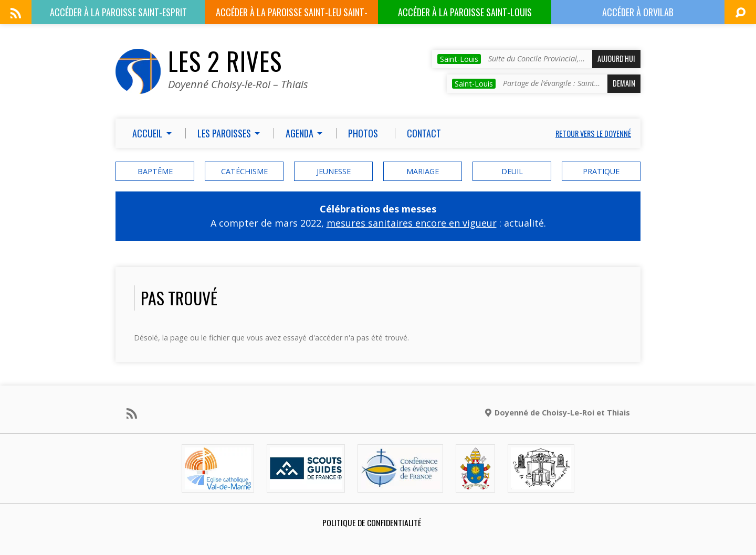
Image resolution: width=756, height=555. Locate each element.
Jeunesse (334, 171)
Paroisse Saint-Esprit (118, 12)
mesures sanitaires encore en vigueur (412, 223)
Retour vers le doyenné (593, 134)
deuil (512, 171)
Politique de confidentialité (372, 522)
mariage (423, 171)
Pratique (601, 171)
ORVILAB (638, 12)
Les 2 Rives (225, 61)
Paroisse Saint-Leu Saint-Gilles (292, 15)
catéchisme (244, 171)
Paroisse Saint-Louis (465, 12)
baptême (155, 171)
